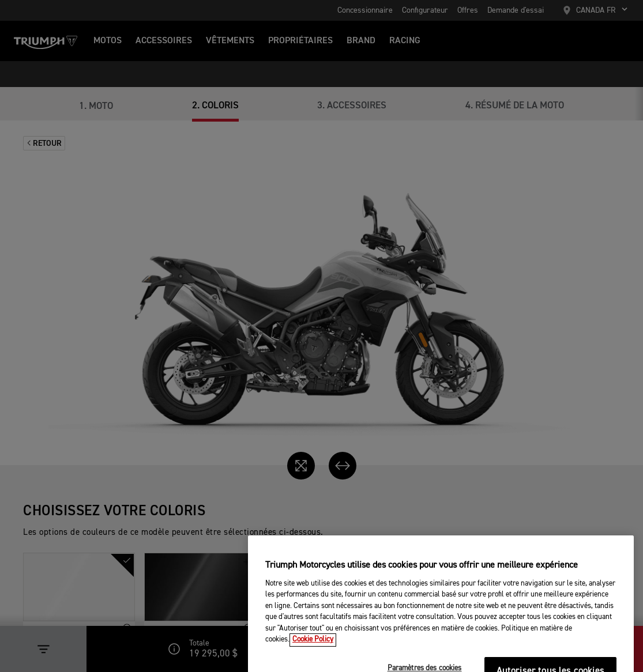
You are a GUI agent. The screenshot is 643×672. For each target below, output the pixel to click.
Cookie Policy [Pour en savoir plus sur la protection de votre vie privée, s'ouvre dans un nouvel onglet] (313, 653)
